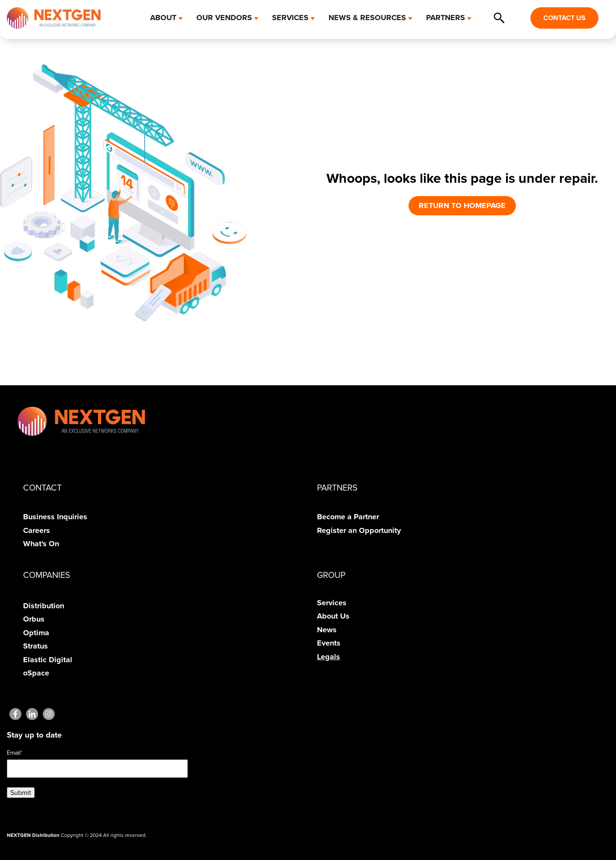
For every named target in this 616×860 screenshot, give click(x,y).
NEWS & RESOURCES (367, 18)
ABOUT (163, 18)
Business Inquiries (55, 517)
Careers (37, 530)
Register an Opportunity (359, 530)
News (327, 630)
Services (332, 603)
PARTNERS (446, 18)
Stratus (36, 646)
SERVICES (290, 18)
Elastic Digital (48, 660)
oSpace (36, 673)
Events (329, 643)
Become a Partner (348, 517)
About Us (333, 616)
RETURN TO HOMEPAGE (462, 205)
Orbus (34, 619)
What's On (41, 544)
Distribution (44, 606)
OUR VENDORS (224, 18)
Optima (36, 633)
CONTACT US (564, 18)
